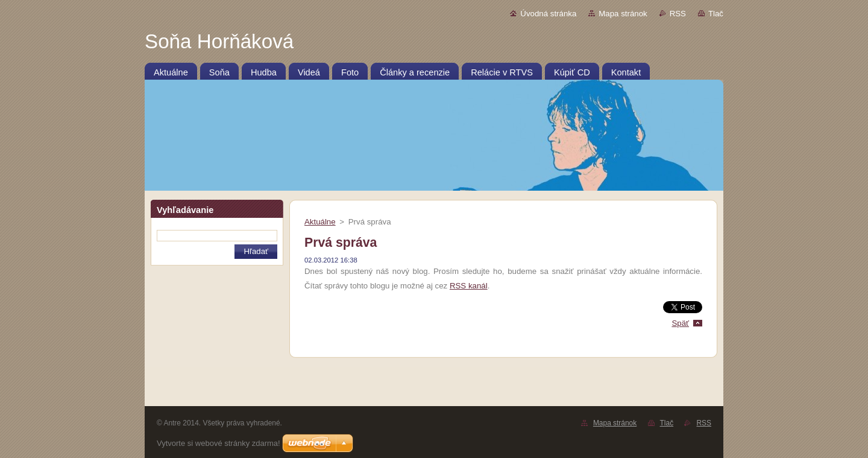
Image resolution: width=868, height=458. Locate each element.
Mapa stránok (623, 14)
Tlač (716, 14)
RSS (678, 14)
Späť (680, 323)
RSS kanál (469, 286)
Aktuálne (320, 222)
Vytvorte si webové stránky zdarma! (219, 443)
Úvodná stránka (548, 14)
